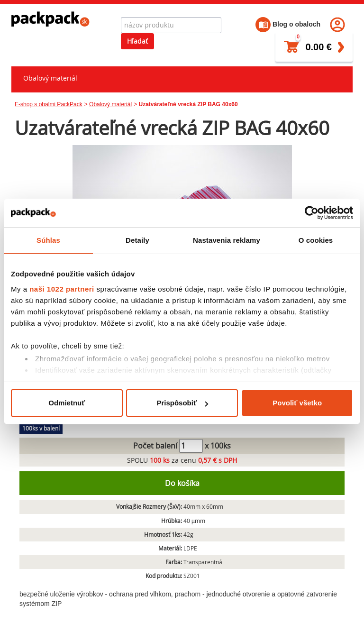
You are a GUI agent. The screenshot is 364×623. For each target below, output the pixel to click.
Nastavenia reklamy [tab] (227, 240)
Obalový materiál (50, 78)
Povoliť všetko (297, 403)
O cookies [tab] (316, 240)
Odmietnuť (67, 403)
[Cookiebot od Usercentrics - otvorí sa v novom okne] (312, 213)
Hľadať (137, 41)
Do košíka (182, 483)
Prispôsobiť (182, 403)
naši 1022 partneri (62, 289)
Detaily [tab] (137, 240)
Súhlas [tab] (48, 240)
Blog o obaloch (288, 24)
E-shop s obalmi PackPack (49, 104)
